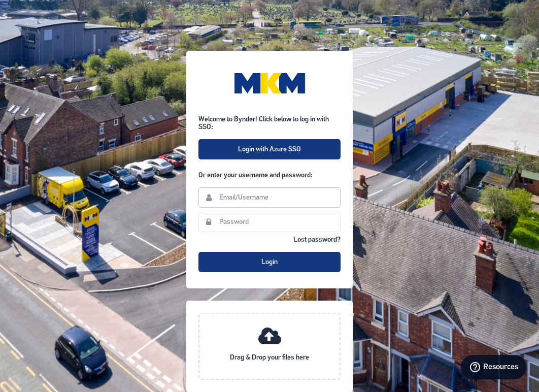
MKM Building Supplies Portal (269, 83)
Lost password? (317, 240)
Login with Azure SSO (269, 150)
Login (269, 262)
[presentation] (269, 346)
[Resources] (494, 367)
